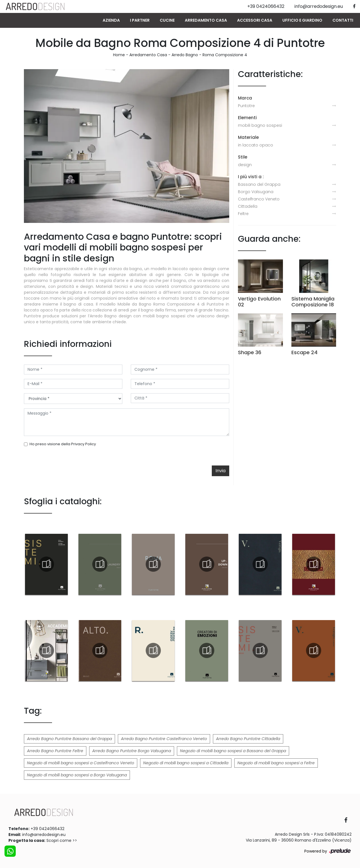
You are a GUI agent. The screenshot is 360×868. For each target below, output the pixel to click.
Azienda (111, 20)
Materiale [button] (248, 137)
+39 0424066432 (48, 829)
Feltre (243, 214)
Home (119, 55)
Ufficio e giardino (302, 20)
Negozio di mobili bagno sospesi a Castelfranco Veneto (81, 763)
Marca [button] (245, 98)
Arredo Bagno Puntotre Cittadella (248, 739)
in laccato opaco (256, 145)
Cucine (167, 20)
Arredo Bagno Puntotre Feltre (55, 751)
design (245, 165)
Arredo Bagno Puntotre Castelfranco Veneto (164, 739)
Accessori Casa (255, 20)
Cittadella (248, 206)
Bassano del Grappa (259, 184)
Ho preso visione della (63, 444)
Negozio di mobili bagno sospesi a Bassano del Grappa (233, 751)
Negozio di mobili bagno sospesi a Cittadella (186, 763)
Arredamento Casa (206, 20)
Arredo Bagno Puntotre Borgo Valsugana (132, 751)
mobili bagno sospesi (260, 125)
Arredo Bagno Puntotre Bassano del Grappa (69, 739)
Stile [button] (243, 157)
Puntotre (246, 106)
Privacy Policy (84, 444)
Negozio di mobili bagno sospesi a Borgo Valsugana (77, 775)
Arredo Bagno (185, 55)
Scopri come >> (62, 840)
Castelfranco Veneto (259, 199)
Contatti (343, 20)
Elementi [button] (247, 118)
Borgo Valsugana (256, 192)
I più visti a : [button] (251, 177)
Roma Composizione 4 (225, 55)
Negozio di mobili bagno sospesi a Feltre (276, 763)
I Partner (140, 20)
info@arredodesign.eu (44, 835)
